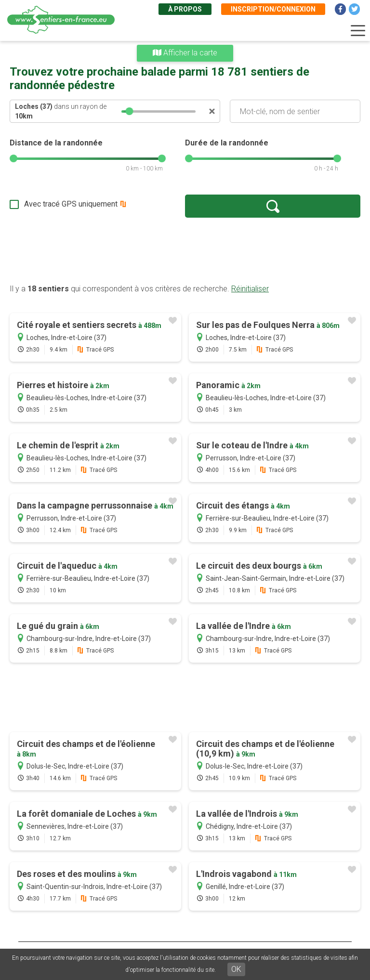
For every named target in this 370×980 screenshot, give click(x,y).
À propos (185, 9)
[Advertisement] (185, 250)
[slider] (130, 111)
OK (236, 969)
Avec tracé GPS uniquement (71, 204)
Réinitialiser (250, 289)
